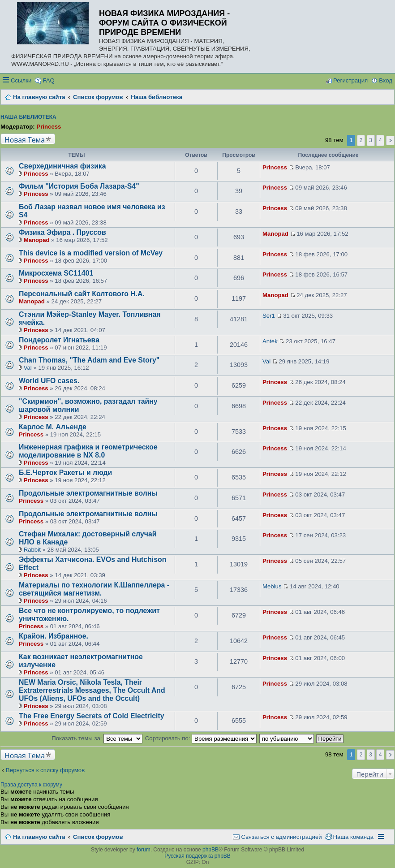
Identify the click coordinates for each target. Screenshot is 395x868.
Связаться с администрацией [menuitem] (281, 837)
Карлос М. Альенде (53, 427)
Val (28, 368)
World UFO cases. (49, 381)
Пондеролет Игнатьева (59, 340)
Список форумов (98, 837)
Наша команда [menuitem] (353, 837)
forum (144, 850)
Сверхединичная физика (62, 166)
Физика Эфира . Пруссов (62, 232)
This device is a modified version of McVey (91, 253)
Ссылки (21, 80)
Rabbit (32, 550)
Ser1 (269, 316)
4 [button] (380, 140)
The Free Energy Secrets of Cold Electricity (92, 716)
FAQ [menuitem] (48, 80)
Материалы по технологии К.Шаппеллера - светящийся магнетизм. (94, 589)
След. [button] (390, 140)
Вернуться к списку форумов (45, 770)
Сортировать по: (201, 738)
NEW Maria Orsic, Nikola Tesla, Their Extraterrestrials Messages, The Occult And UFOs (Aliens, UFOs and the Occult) (92, 690)
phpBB (210, 850)
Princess (49, 127)
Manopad (37, 240)
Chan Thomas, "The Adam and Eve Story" (89, 360)
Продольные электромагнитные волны (88, 493)
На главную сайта (39, 837)
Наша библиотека (28, 117)
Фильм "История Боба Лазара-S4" (79, 186)
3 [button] (371, 140)
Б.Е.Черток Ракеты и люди (65, 473)
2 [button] (361, 140)
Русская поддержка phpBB (197, 856)
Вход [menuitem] (386, 80)
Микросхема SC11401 (56, 273)
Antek (270, 341)
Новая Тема (25, 140)
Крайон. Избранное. (54, 636)
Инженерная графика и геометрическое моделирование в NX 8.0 (88, 451)
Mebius (272, 586)
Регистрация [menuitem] (350, 80)
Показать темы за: (97, 738)
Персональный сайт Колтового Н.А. (82, 294)
